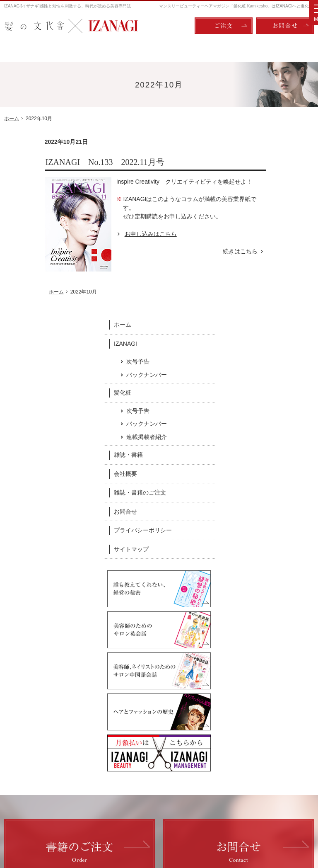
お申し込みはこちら (110, 234)
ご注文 (224, 26)
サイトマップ (270, 375)
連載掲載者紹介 (285, 262)
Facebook (102, 690)
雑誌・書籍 (267, 280)
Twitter (217, 690)
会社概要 (264, 299)
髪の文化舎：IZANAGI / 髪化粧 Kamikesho (52, 827)
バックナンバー (285, 200)
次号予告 (276, 187)
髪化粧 (261, 218)
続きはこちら (204, 251)
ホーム (261, 150)
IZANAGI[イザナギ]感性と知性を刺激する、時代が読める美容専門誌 (67, 6)
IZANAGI (264, 169)
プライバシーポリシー (281, 356)
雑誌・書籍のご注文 (278, 318)
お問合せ (264, 337)
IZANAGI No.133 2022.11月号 (64, 162)
